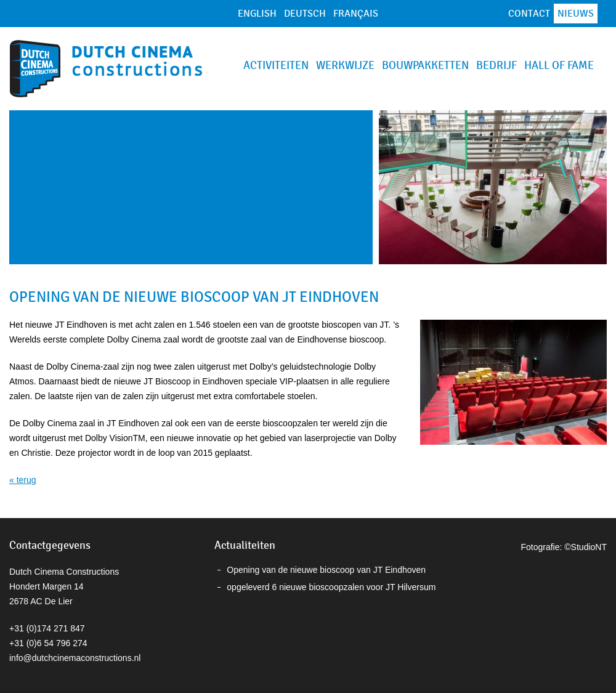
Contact (529, 14)
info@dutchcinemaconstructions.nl (75, 658)
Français (356, 14)
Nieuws (576, 14)
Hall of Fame (559, 65)
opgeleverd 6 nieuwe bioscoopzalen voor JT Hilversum (331, 587)
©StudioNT (586, 547)
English (257, 14)
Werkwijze (345, 65)
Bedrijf (496, 65)
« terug (23, 480)
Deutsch (305, 14)
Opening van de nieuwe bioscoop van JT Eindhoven (326, 570)
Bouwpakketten (425, 65)
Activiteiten (276, 65)
